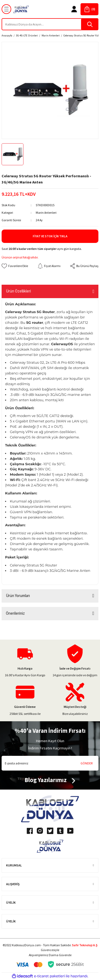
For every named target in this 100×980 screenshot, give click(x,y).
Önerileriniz (15, 613)
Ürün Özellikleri (18, 291)
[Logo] (21, 9)
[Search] (50, 24)
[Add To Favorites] (15, 266)
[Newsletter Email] (50, 763)
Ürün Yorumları (18, 596)
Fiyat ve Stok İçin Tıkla (50, 236)
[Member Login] (74, 9)
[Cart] (89, 9)
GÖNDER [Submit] (87, 763)
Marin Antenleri (46, 213)
